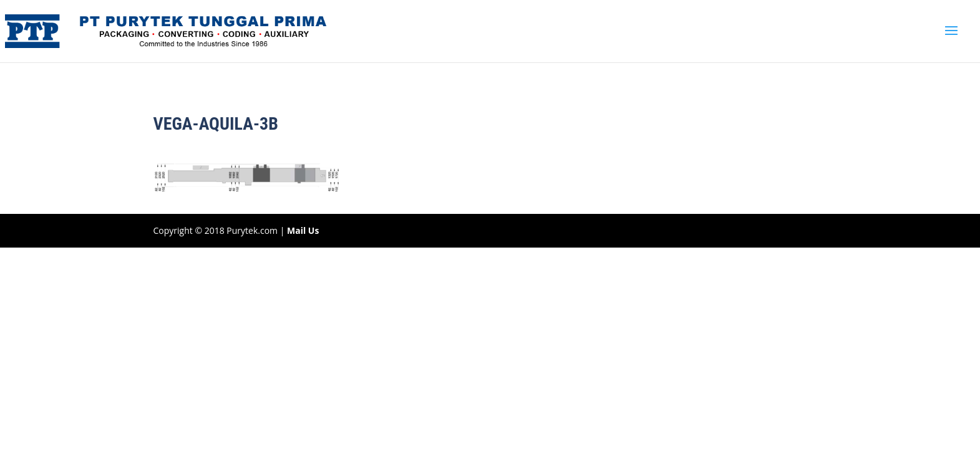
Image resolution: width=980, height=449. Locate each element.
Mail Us (303, 230)
